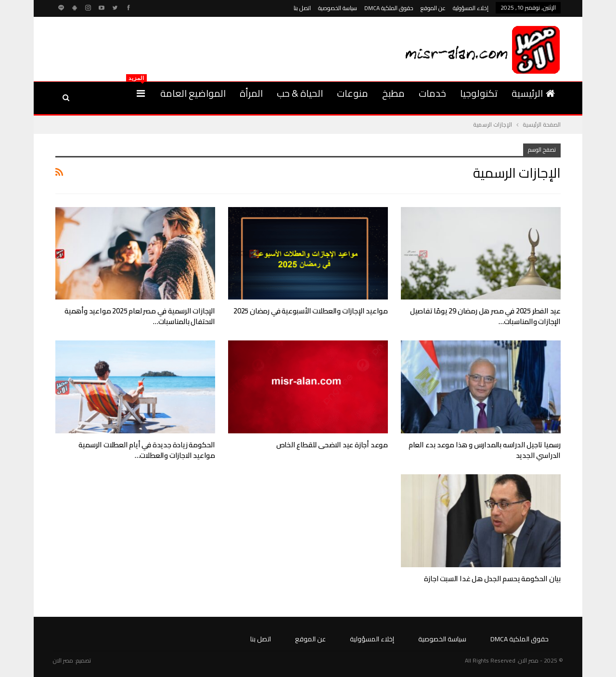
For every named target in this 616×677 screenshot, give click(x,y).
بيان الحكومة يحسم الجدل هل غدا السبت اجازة (492, 579)
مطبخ (393, 93)
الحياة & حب (300, 93)
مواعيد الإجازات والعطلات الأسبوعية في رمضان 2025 (311, 311)
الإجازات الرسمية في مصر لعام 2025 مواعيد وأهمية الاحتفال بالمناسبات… (140, 316)
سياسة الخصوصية (338, 8)
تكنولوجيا (479, 93)
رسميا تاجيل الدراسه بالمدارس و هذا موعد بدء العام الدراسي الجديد (485, 450)
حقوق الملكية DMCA (389, 8)
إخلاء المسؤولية (471, 8)
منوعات (353, 93)
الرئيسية (533, 93)
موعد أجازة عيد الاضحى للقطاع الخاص (332, 445)
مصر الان (63, 660)
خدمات (432, 93)
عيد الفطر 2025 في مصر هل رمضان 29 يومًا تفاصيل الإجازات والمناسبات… (485, 316)
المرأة (251, 93)
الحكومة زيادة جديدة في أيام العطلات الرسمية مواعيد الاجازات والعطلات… (147, 450)
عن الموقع (433, 8)
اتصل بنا (302, 8)
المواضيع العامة (193, 93)
